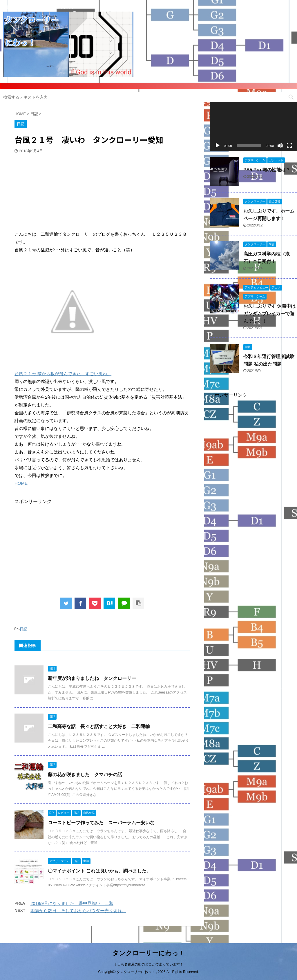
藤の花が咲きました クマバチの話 (85, 775)
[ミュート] (280, 146)
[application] (253, 127)
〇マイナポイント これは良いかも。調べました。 (99, 871)
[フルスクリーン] (289, 146)
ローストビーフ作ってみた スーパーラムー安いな (101, 823)
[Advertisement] (58, 193)
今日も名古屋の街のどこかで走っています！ (148, 964)
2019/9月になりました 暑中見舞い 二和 (72, 903)
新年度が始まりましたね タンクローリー (92, 678)
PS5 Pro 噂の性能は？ (267, 170)
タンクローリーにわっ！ (148, 953)
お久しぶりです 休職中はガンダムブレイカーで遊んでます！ (269, 314)
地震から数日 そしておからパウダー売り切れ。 (78, 911)
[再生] (218, 146)
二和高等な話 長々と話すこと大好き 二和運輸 (99, 726)
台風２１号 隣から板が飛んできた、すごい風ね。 (63, 374)
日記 (23, 629)
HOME (21, 483)
